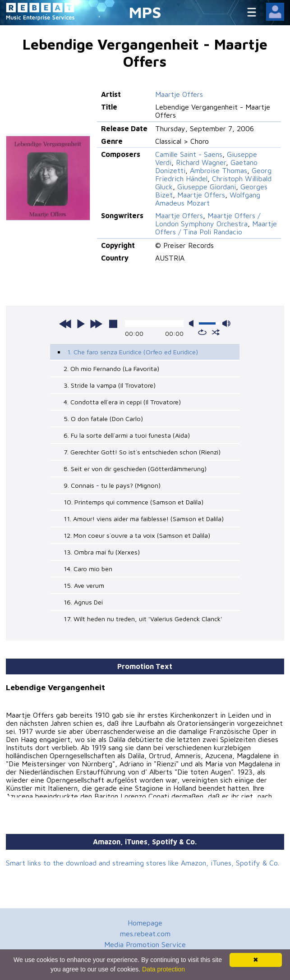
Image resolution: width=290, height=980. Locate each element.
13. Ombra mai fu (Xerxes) (102, 552)
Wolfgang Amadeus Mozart (208, 199)
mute (193, 323)
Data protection (163, 969)
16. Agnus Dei (83, 602)
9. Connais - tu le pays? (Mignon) (112, 485)
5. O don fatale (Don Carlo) (103, 419)
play (81, 324)
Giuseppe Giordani (207, 187)
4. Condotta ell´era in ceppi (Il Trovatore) (122, 402)
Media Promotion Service (145, 944)
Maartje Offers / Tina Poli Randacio (216, 228)
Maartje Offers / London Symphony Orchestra (208, 220)
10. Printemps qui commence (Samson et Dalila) (133, 502)
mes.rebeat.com (145, 934)
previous (65, 324)
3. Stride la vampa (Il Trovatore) (110, 385)
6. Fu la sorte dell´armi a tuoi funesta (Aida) (127, 435)
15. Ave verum (84, 585)
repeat (202, 332)
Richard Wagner (201, 162)
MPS (145, 12)
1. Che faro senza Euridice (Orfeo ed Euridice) (133, 352)
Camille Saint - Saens (189, 154)
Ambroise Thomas (219, 170)
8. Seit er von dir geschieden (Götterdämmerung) (135, 469)
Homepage (145, 923)
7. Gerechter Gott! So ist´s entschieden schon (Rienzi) (142, 452)
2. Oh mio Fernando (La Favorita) (111, 369)
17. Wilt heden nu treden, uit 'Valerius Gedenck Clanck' (143, 619)
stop (113, 324)
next (96, 324)
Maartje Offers (179, 94)
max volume (226, 323)
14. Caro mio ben (88, 569)
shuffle (216, 332)
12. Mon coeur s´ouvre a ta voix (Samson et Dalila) (137, 535)
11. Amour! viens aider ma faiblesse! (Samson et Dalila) (144, 519)
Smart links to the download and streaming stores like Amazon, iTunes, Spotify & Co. (143, 863)
